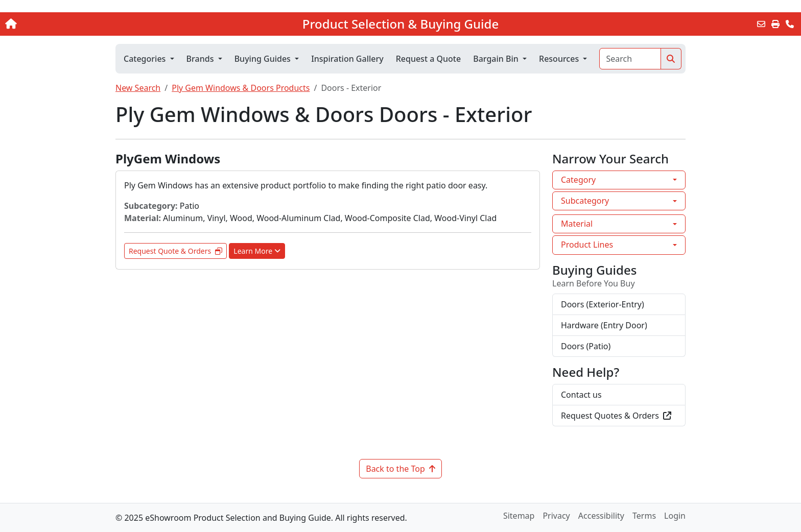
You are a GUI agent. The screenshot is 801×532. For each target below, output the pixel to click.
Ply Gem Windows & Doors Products (241, 88)
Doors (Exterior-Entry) (603, 304)
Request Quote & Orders (175, 251)
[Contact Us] (790, 24)
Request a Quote (428, 59)
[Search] (630, 59)
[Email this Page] (761, 24)
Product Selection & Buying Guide (400, 24)
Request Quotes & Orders (616, 416)
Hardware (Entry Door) (604, 325)
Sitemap (519, 516)
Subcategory (585, 201)
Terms (644, 516)
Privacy (556, 516)
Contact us (581, 395)
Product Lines (587, 245)
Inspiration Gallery (347, 59)
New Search (138, 88)
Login (675, 516)
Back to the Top (400, 469)
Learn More (257, 251)
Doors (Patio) (586, 346)
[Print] (775, 24)
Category (578, 180)
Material (577, 224)
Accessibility (601, 516)
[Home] (83, 24)
